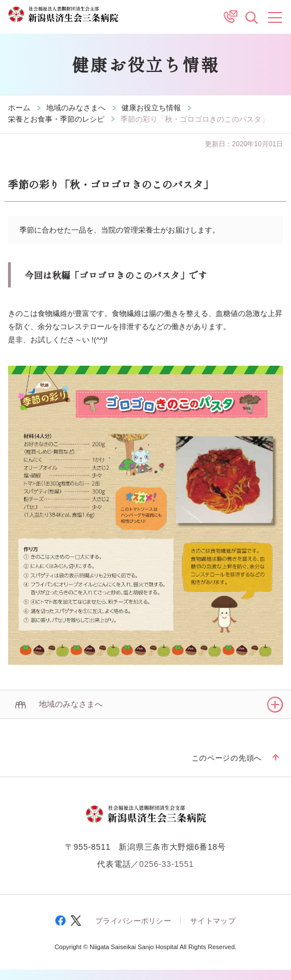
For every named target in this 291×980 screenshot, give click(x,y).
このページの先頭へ (227, 758)
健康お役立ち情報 (151, 108)
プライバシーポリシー (133, 921)
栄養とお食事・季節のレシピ (56, 119)
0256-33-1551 (167, 864)
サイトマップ (213, 921)
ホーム (19, 108)
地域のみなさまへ (76, 108)
